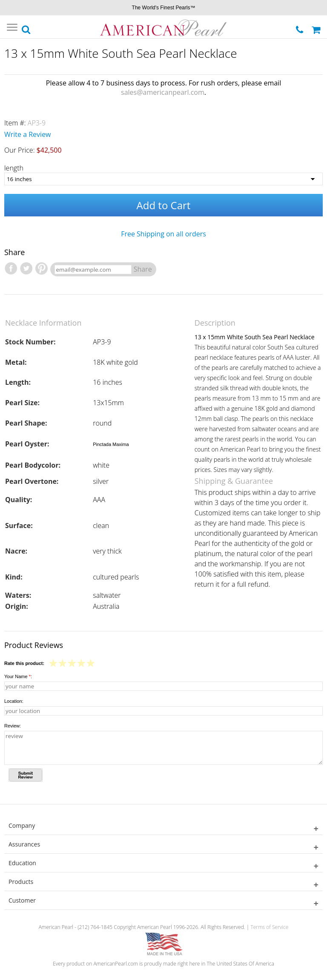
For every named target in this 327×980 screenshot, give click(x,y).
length (14, 168)
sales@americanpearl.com (163, 92)
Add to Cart (164, 205)
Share (143, 269)
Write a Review (28, 134)
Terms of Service (269, 927)
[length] (163, 179)
